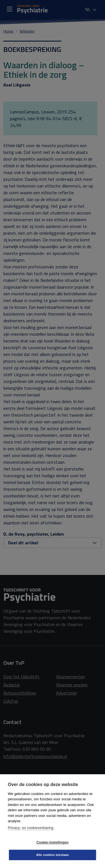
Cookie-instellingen (52, 842)
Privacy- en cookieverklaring (31, 828)
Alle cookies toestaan (53, 855)
